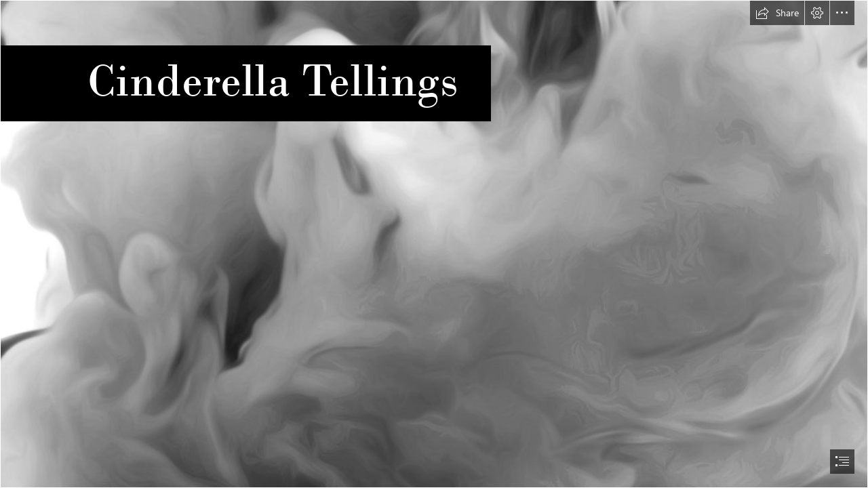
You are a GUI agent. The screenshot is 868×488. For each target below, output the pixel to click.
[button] (777, 13)
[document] (434, 244)
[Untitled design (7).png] (434, 244)
